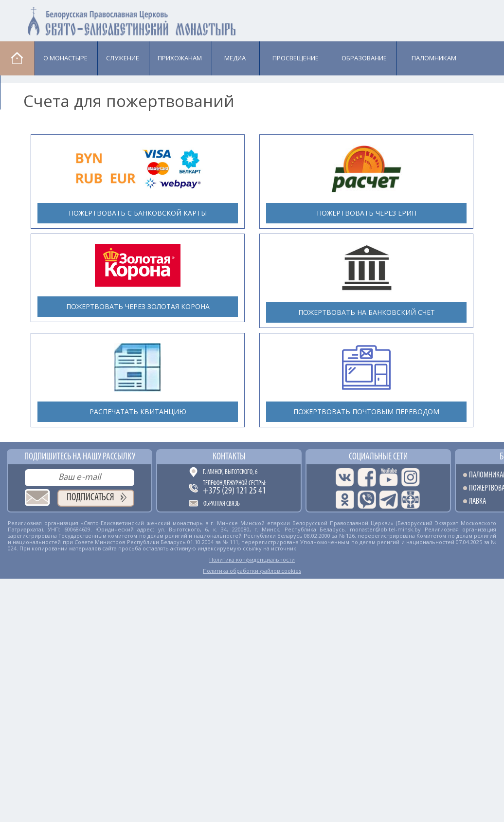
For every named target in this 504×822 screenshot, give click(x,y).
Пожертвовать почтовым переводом (366, 411)
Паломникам (434, 58)
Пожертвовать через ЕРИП (367, 213)
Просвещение (296, 58)
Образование (364, 58)
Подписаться (90, 498)
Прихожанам (180, 58)
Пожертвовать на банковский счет (367, 312)
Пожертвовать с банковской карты (138, 213)
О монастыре (65, 58)
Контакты (229, 457)
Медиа (235, 58)
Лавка (25, 92)
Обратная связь (222, 504)
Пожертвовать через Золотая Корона (138, 306)
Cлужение (123, 58)
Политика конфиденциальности (252, 559)
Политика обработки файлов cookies (252, 571)
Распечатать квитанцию (138, 411)
